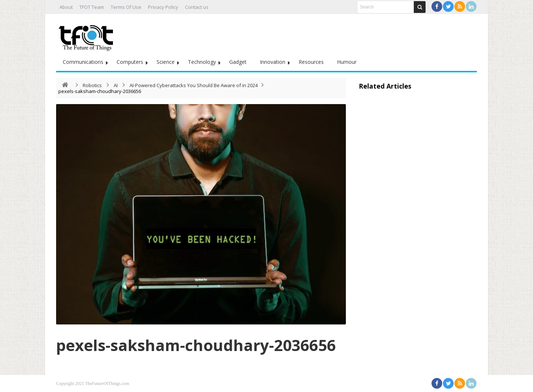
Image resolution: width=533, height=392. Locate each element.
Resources (311, 62)
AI (116, 85)
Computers (130, 62)
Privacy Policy (163, 7)
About (66, 7)
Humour (347, 62)
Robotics (92, 85)
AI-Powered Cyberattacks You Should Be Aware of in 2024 (194, 85)
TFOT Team (92, 7)
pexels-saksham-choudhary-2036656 (196, 345)
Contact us (197, 7)
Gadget (238, 62)
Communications (83, 62)
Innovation (273, 62)
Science (166, 62)
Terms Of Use (126, 7)
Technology (202, 62)
